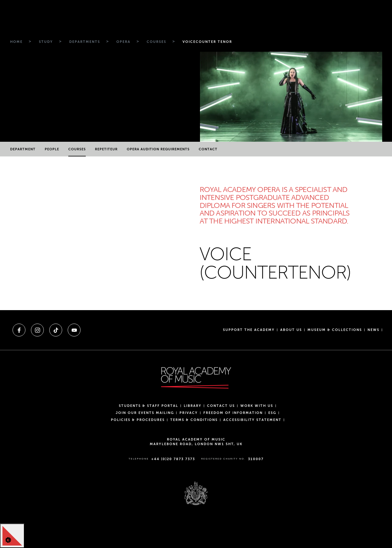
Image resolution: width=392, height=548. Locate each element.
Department (23, 149)
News (373, 330)
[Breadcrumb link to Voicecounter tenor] (207, 42)
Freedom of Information (233, 413)
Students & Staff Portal (149, 406)
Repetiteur (106, 149)
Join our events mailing (145, 413)
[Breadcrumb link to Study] (45, 42)
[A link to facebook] (19, 330)
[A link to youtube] (74, 330)
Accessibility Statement (252, 420)
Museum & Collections (335, 330)
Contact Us (221, 406)
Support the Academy (249, 330)
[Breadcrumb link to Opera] (123, 42)
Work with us (257, 406)
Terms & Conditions (194, 420)
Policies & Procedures (138, 420)
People (52, 149)
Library (193, 406)
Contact (208, 149)
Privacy (189, 413)
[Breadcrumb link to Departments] (84, 42)
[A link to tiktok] (56, 330)
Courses (77, 149)
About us (291, 330)
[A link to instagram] (37, 330)
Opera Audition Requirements (158, 149)
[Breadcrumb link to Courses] (156, 42)
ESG (272, 413)
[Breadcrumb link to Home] (16, 42)
